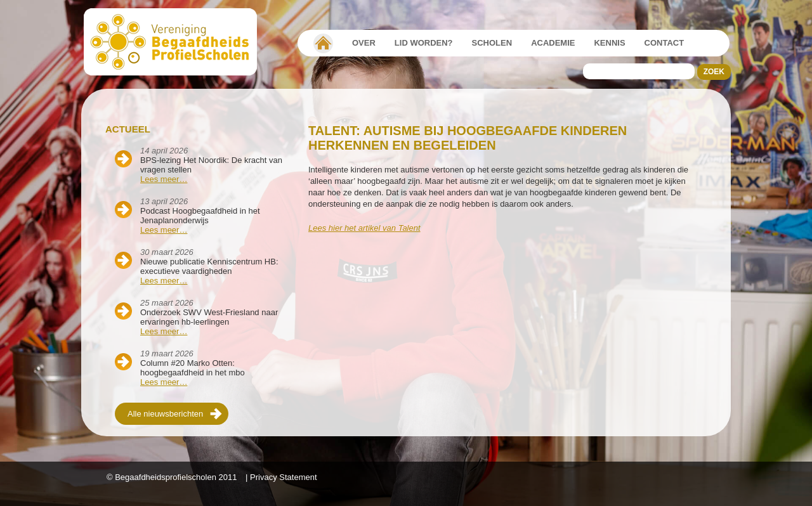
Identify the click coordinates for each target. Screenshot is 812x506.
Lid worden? (424, 43)
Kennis (609, 43)
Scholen (492, 43)
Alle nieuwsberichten (165, 414)
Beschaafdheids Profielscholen (176, 42)
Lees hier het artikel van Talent (364, 228)
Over (364, 43)
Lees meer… (164, 179)
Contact (665, 43)
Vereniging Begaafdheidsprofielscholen (323, 43)
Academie (553, 43)
